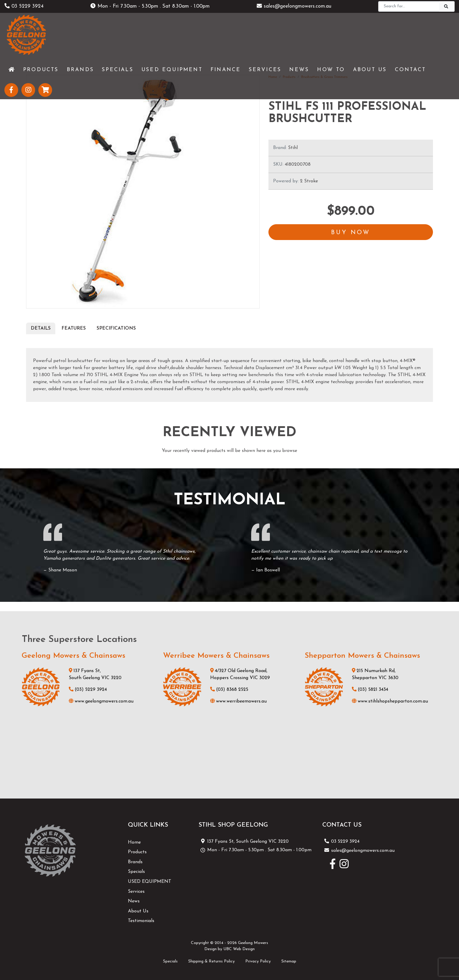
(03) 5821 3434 (370, 690)
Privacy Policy (258, 961)
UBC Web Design (239, 949)
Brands (135, 862)
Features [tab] (74, 328)
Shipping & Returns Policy (211, 961)
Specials (136, 872)
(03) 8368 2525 (229, 690)
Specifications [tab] (116, 328)
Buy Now (351, 233)
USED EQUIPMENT (150, 882)
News (134, 901)
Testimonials (141, 921)
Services (136, 892)
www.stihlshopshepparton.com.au (390, 701)
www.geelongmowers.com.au (101, 701)
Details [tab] (41, 328)
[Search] (409, 6)
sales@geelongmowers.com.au (294, 6)
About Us (138, 911)
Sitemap (289, 961)
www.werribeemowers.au (238, 701)
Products (137, 852)
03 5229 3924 (24, 6)
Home (134, 842)
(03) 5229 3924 (88, 690)
